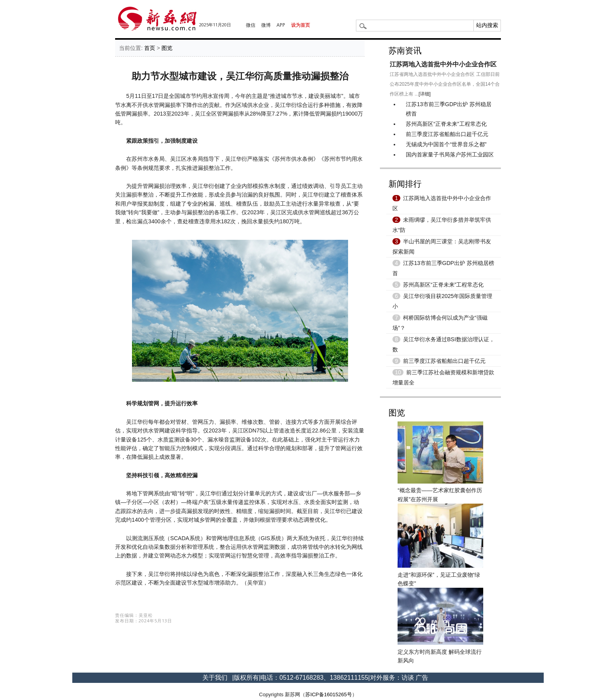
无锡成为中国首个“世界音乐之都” (446, 144)
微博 (266, 25)
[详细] (425, 94)
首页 (150, 48)
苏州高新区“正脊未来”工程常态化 (446, 124)
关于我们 (215, 678)
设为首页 (301, 25)
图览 (167, 48)
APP (281, 25)
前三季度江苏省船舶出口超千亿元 (447, 134)
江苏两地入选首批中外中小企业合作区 (443, 64)
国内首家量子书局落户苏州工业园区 (450, 155)
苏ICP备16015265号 (329, 694)
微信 (251, 25)
